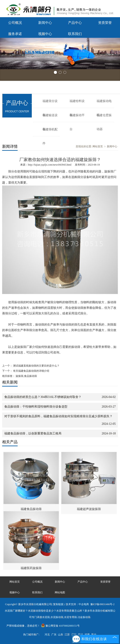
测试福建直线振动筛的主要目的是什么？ (36, 366)
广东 (54, 635)
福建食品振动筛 (31, 509)
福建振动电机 (104, 104)
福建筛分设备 (50, 104)
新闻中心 (45, 23)
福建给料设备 (77, 104)
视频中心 (45, 34)
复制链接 (58, 604)
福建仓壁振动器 (104, 118)
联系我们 (75, 34)
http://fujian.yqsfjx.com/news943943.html (50, 165)
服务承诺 (15, 34)
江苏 (67, 635)
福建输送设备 (50, 118)
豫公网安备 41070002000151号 (60, 626)
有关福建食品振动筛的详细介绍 (31, 371)
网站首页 (98, 146)
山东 (61, 635)
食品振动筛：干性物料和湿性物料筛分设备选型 (36, 407)
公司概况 (15, 23)
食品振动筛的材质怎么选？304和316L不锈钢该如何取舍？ (43, 397)
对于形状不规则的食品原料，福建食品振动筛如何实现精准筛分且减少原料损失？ (58, 416)
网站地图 (60, 592)
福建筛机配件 (50, 132)
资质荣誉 (105, 23)
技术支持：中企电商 (77, 604)
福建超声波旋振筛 (89, 509)
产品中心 (75, 23)
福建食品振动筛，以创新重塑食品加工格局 (33, 433)
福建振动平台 (77, 118)
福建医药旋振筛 (31, 568)
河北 (47, 635)
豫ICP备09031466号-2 (103, 604)
